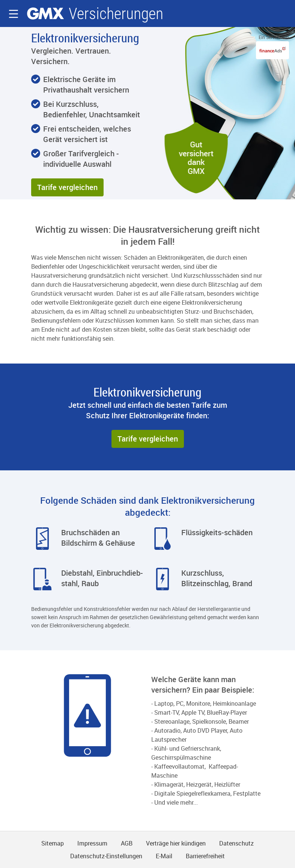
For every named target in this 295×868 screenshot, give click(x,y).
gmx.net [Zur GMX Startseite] (45, 13)
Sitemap (53, 843)
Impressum (92, 843)
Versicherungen (116, 14)
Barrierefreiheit (205, 856)
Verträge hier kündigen (176, 843)
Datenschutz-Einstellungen (106, 856)
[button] (14, 14)
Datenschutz (236, 843)
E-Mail (164, 856)
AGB (127, 843)
